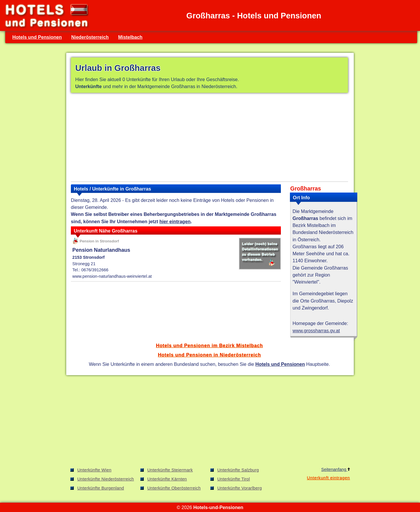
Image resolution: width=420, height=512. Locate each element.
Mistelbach (130, 37)
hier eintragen (175, 221)
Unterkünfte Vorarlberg (240, 488)
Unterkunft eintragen (328, 478)
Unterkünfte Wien (94, 470)
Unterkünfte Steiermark (170, 470)
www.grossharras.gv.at (316, 331)
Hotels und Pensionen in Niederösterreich (209, 355)
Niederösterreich (90, 37)
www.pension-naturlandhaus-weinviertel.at (112, 276)
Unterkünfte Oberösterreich (174, 488)
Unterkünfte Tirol (234, 479)
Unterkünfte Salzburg (238, 470)
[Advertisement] (209, 138)
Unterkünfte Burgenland (101, 488)
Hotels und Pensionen (37, 37)
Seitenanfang (336, 469)
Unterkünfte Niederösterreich (106, 479)
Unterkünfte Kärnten (167, 479)
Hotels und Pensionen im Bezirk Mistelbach (210, 345)
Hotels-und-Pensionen (218, 507)
